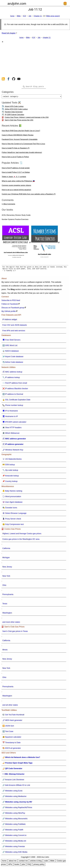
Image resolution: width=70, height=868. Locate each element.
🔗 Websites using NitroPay (14, 814)
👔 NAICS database (11, 352)
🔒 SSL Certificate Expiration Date (16, 400)
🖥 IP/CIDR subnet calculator (14, 423)
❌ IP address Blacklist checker (15, 389)
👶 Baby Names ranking (12, 492)
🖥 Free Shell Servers (11, 341)
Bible (19, 16)
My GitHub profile (9, 312)
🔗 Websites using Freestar (14, 847)
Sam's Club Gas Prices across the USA (19, 121)
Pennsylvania (8, 595)
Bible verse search (53, 16)
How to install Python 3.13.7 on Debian (16, 173)
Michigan (6, 558)
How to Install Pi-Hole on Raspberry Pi (16, 149)
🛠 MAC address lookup (12, 373)
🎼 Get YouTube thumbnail (13, 716)
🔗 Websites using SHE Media (15, 853)
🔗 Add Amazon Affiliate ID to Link (16, 786)
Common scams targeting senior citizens (16, 186)
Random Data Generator (14, 113)
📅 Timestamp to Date (11, 743)
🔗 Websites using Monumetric (15, 819)
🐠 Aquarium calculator (12, 738)
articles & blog (36, 862)
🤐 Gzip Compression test (13, 525)
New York (6, 577)
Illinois (5, 650)
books (17, 865)
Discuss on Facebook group (13, 308)
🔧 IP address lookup (11, 378)
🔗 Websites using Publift (13, 831)
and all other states (10, 706)
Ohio (4, 586)
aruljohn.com (17, 4)
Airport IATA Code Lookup (14, 107)
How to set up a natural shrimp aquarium (16, 191)
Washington (7, 614)
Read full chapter (9, 33)
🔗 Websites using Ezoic (13, 792)
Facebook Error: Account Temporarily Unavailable (20, 140)
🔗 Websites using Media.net (14, 842)
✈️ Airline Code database (13, 363)
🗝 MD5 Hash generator (12, 721)
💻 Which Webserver (11, 434)
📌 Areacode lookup (11, 477)
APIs (10, 865)
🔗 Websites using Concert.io (14, 836)
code (46, 862)
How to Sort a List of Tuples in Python (15, 158)
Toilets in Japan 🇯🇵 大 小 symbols (14, 177)
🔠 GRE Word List (10, 346)
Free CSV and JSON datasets (15, 326)
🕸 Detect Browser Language (14, 514)
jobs (23, 865)
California (6, 549)
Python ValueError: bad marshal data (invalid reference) (22, 153)
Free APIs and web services (14, 331)
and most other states (11, 623)
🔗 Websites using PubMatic (14, 825)
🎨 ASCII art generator (12, 749)
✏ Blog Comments (8, 205)
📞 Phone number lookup (13, 406)
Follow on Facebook (10, 305)
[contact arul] (19, 79)
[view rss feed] (3, 79)
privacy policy (39, 865)
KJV (25, 16)
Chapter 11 (38, 16)
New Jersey (7, 568)
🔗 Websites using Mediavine (14, 797)
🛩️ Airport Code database (13, 357)
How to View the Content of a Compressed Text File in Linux (23, 145)
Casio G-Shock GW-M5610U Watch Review (18, 136)
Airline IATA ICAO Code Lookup (16, 110)
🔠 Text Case (8, 732)
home (12, 16)
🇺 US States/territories (12, 460)
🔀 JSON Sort (8, 727)
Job (30, 16)
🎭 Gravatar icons (10, 508)
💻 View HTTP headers (12, 428)
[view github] (14, 79)
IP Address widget (10, 320)
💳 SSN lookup (9, 465)
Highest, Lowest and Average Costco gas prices (22, 534)
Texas (5, 604)
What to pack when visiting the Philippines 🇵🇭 (18, 182)
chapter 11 (47, 38)
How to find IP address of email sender (16, 169)
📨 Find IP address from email (15, 384)
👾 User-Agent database (12, 503)
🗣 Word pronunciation (12, 497)
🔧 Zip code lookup (10, 471)
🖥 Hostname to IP (10, 417)
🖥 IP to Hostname (10, 412)
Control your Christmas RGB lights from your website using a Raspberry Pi (29, 195)
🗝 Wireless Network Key (13, 451)
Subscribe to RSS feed (11, 301)
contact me (23, 862)
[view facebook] (8, 79)
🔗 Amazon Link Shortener (13, 780)
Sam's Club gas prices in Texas (15, 632)
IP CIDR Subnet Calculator (14, 115)
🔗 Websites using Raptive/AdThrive (17, 808)
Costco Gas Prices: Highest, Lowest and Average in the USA (27, 118)
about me (13, 862)
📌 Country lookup (10, 482)
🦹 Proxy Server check (12, 520)
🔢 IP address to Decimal (13, 395)
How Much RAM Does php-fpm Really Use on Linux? (21, 131)
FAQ (29, 865)
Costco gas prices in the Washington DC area (21, 540)
